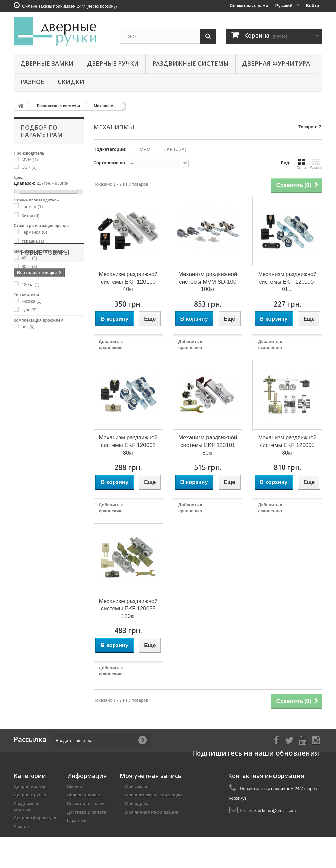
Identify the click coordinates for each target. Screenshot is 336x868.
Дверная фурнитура (276, 63)
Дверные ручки (113, 63)
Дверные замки (47, 63)
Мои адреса (137, 804)
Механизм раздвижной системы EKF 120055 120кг (128, 609)
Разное (32, 82)
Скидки (71, 82)
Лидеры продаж (84, 795)
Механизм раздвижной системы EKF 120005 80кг (287, 445)
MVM (30, 160)
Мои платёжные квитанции (153, 795)
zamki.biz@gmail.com (275, 810)
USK (29, 167)
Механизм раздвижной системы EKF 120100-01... (287, 282)
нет (28, 327)
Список (316, 164)
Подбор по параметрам (42, 131)
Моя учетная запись (151, 776)
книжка (32, 301)
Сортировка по (109, 163)
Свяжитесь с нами (249, 5)
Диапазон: (25, 183)
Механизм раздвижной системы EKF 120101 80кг (208, 445)
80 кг (30, 267)
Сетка (301, 164)
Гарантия (77, 821)
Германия (34, 232)
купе (29, 310)
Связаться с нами (86, 804)
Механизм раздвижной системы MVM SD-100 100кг (208, 282)
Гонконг (32, 207)
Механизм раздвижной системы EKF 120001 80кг (128, 445)
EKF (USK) (175, 149)
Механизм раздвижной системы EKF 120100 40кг (128, 282)
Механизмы (105, 106)
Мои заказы (137, 786)
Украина (33, 241)
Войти (312, 5)
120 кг (31, 284)
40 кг (30, 258)
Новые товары (45, 352)
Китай (31, 215)
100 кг (31, 275)
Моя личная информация (151, 812)
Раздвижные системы (190, 63)
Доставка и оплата (87, 812)
